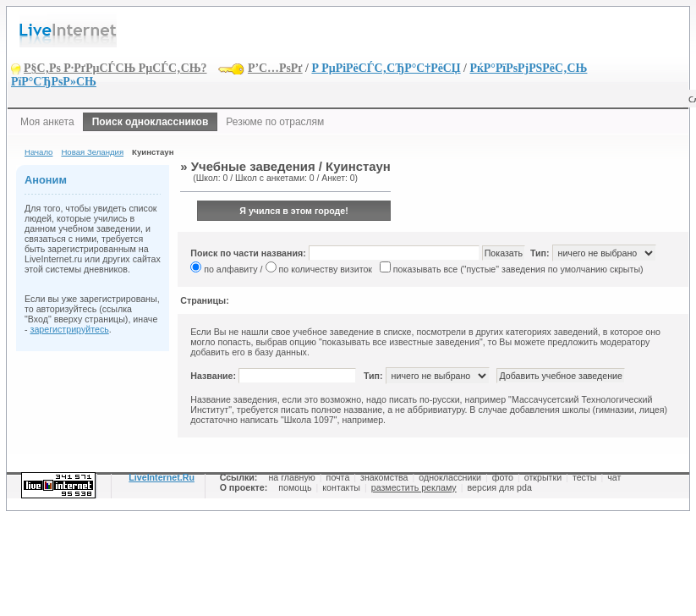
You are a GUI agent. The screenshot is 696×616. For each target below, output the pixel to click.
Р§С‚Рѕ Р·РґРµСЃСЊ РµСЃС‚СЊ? (115, 68)
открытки (543, 477)
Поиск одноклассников (151, 122)
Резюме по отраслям (275, 122)
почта (338, 477)
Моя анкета (47, 122)
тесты (585, 477)
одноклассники (450, 477)
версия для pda (499, 487)
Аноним (46, 180)
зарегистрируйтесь (70, 329)
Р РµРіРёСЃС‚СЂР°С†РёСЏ (386, 68)
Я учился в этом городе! (294, 211)
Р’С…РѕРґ (275, 68)
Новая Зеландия (92, 152)
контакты (341, 487)
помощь (295, 487)
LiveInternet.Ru (162, 477)
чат (614, 477)
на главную (291, 477)
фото (503, 477)
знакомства (384, 477)
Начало (38, 152)
